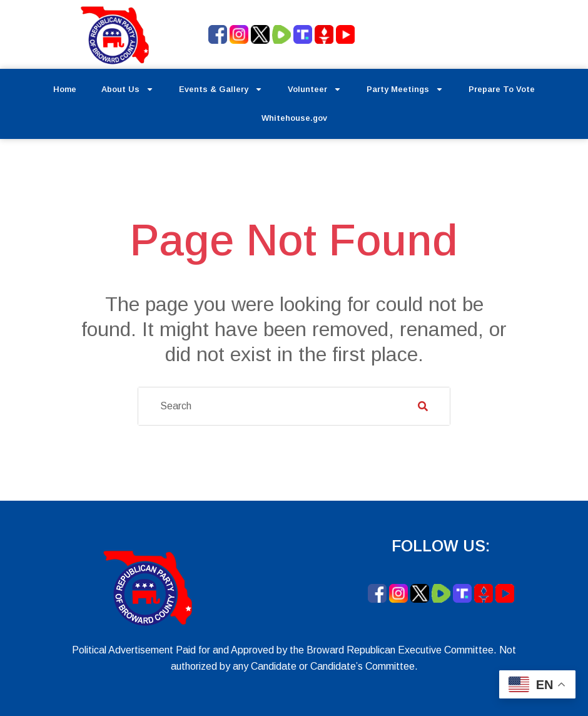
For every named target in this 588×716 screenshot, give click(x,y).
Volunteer (315, 89)
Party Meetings (405, 89)
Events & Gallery (221, 89)
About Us (128, 89)
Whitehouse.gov (294, 118)
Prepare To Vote (502, 89)
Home (65, 89)
